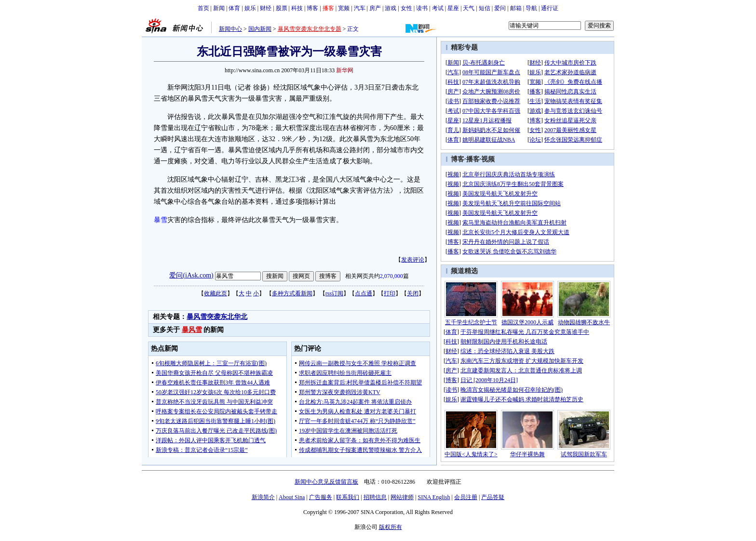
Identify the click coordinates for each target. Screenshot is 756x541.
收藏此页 (216, 293)
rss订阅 (334, 293)
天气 (469, 8)
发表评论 (413, 260)
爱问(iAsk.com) (191, 275)
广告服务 (321, 497)
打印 (390, 293)
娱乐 (250, 8)
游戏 (391, 8)
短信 (485, 8)
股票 (282, 8)
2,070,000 (391, 276)
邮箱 (516, 8)
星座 (453, 8)
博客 (312, 8)
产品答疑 (493, 497)
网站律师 (402, 497)
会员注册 (466, 497)
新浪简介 (263, 497)
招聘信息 (375, 497)
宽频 (344, 8)
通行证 (550, 8)
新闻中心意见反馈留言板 (326, 482)
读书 (422, 8)
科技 (297, 8)
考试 (438, 8)
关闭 (413, 293)
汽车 (360, 8)
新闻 (219, 8)
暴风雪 (192, 330)
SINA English (434, 497)
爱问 (500, 8)
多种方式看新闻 (292, 293)
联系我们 (348, 497)
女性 (406, 8)
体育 (234, 8)
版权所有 (391, 527)
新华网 (345, 70)
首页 (203, 8)
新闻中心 (230, 29)
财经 (266, 8)
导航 (531, 8)
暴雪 (161, 220)
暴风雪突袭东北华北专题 (310, 29)
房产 (375, 8)
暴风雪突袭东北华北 (217, 317)
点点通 (364, 293)
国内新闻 (260, 29)
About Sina (292, 497)
